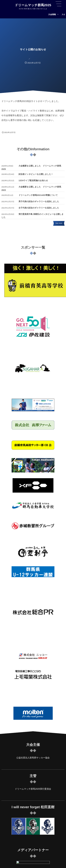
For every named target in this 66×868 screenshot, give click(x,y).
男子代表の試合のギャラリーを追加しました (39, 202)
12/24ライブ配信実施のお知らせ (33, 181)
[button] (58, 4)
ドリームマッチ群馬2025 (33, 5)
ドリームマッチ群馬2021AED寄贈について (38, 196)
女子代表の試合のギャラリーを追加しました (39, 208)
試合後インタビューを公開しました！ (36, 175)
